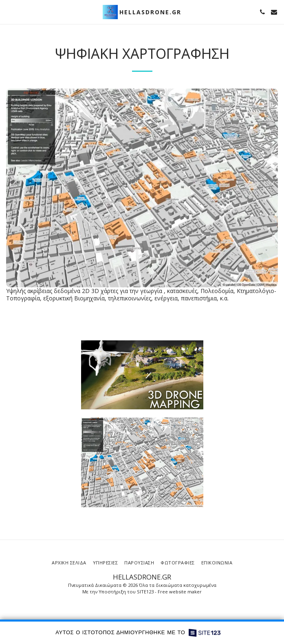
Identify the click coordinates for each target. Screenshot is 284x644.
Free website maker (180, 592)
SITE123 (145, 592)
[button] (9, 12)
